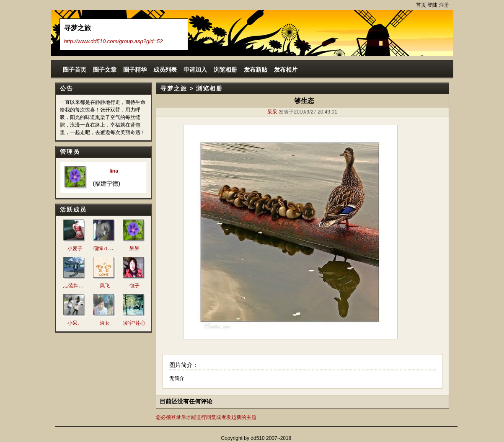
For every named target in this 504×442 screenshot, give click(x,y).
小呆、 (75, 323)
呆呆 (134, 248)
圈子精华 (135, 70)
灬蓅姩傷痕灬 (78, 286)
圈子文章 (105, 70)
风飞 (105, 286)
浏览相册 (225, 70)
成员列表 (165, 70)
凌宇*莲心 (134, 323)
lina (114, 171)
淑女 (105, 323)
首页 (421, 5)
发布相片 (286, 70)
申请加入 (195, 70)
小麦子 (75, 248)
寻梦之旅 (174, 88)
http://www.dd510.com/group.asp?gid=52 (114, 41)
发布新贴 (256, 70)
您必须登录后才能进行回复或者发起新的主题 (206, 417)
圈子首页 (75, 70)
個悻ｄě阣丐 (107, 248)
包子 (134, 286)
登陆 (432, 5)
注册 (444, 5)
